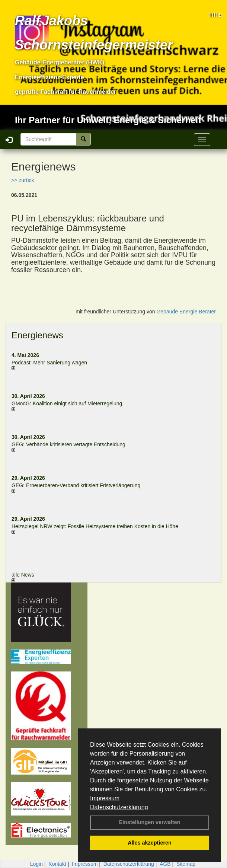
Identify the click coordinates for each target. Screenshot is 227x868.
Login (36, 864)
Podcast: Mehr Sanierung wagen (49, 363)
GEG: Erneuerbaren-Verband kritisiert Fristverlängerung (77, 485)
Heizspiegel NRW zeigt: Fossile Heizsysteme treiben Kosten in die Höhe (95, 526)
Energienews (37, 335)
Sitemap (186, 864)
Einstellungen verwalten (150, 822)
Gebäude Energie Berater (186, 312)
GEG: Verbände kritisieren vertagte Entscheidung (68, 444)
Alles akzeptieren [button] (150, 843)
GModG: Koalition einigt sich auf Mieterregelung (67, 403)
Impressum (105, 798)
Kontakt (57, 864)
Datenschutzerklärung (119, 807)
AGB (165, 864)
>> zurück (23, 180)
